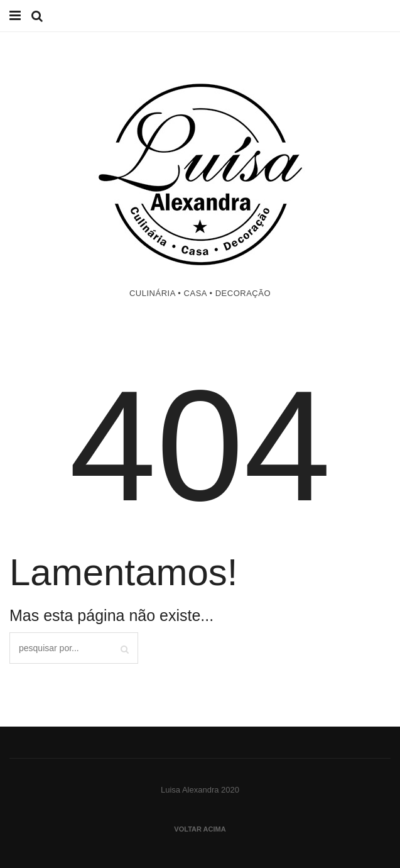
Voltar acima (200, 829)
